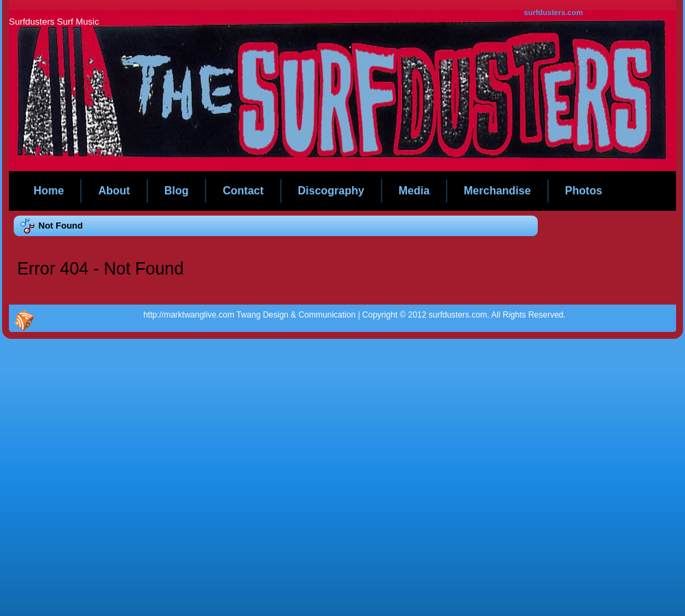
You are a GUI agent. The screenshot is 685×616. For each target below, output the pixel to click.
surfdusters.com (553, 12)
